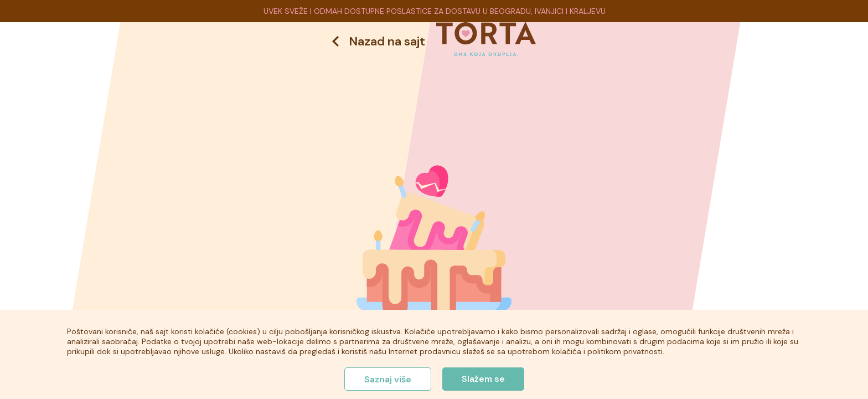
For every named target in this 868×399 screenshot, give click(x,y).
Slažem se (483, 379)
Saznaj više (388, 379)
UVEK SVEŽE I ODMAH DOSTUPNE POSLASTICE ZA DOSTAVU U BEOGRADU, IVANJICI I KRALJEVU (435, 11)
